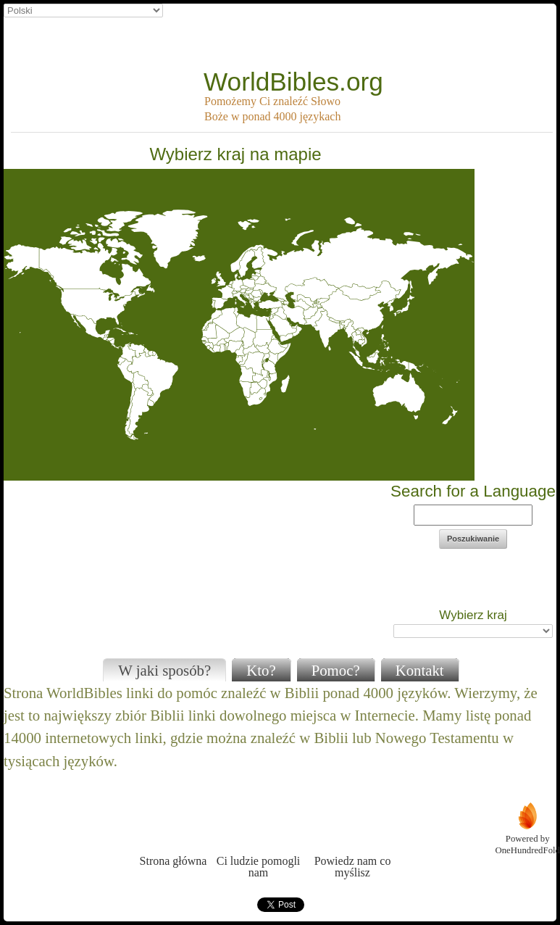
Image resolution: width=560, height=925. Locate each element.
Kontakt (420, 670)
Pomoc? (336, 670)
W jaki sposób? (164, 670)
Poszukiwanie (473, 539)
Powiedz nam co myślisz (353, 840)
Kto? (261, 670)
